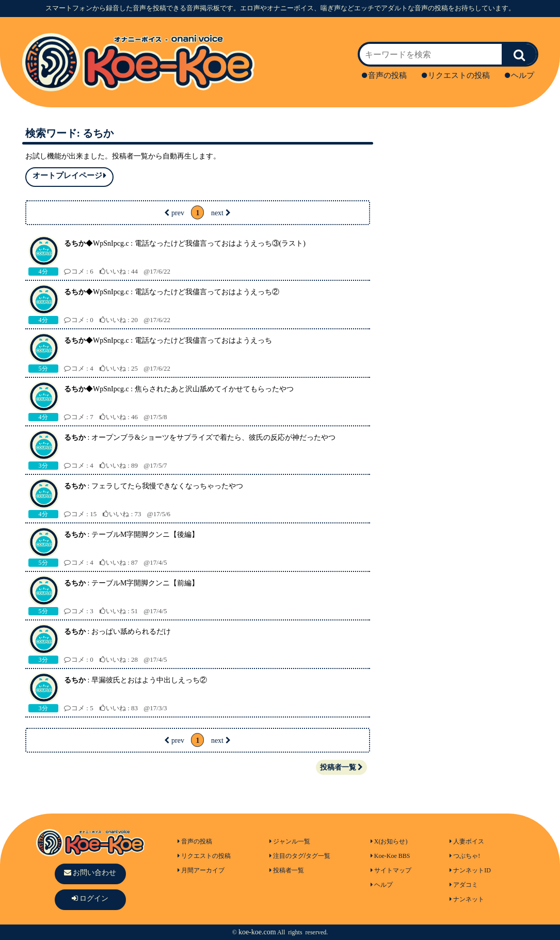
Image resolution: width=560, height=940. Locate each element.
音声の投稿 (384, 75)
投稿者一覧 (341, 767)
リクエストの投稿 (456, 75)
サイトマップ (391, 870)
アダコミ (464, 885)
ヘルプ (519, 75)
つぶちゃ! (465, 856)
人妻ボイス (467, 841)
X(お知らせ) (389, 841)
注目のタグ (287, 856)
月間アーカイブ (201, 870)
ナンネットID (470, 870)
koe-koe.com (257, 932)
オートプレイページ (69, 176)
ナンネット (467, 899)
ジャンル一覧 (290, 841)
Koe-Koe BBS (390, 856)
